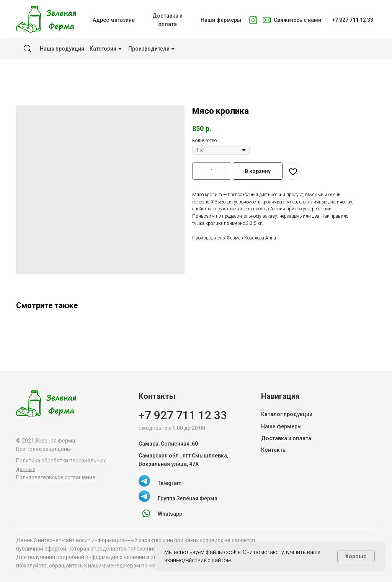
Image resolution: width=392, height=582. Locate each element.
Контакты (274, 450)
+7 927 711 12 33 (183, 415)
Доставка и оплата (286, 438)
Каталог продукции (287, 414)
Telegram (170, 483)
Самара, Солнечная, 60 (168, 444)
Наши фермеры (281, 426)
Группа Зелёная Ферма (188, 498)
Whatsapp (170, 514)
